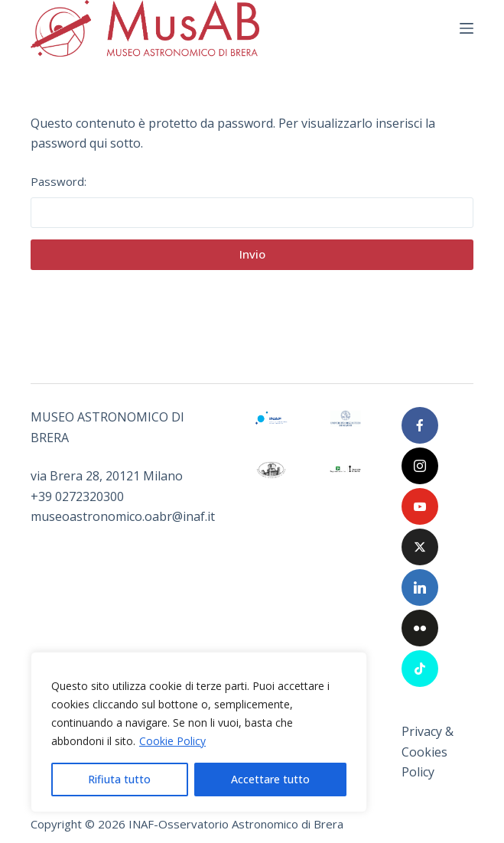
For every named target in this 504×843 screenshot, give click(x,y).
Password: (252, 201)
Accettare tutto (270, 779)
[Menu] (467, 28)
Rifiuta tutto (119, 779)
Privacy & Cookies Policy (428, 752)
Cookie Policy (172, 741)
